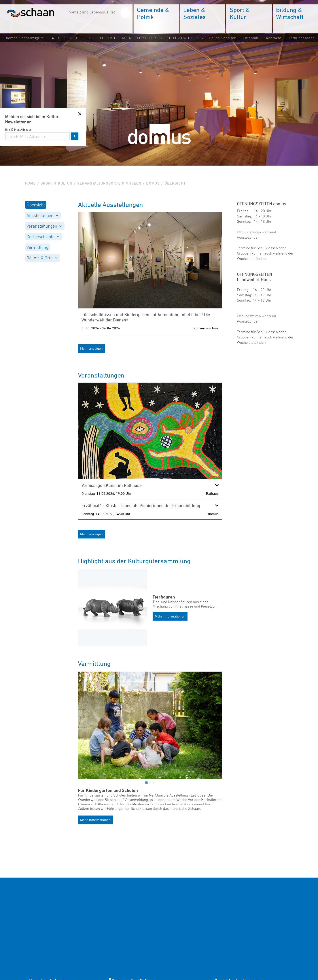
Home (30, 183)
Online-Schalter (222, 38)
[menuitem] (156, 19)
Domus (153, 183)
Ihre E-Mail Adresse (18, 129)
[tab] (146, 783)
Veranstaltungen (44, 226)
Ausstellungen (42, 215)
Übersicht (36, 205)
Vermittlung (37, 247)
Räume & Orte (42, 258)
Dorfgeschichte (43, 237)
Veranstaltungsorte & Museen (109, 183)
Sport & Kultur (57, 183)
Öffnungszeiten (302, 38)
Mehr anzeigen (91, 348)
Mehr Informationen (170, 616)
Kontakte (274, 38)
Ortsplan (251, 38)
